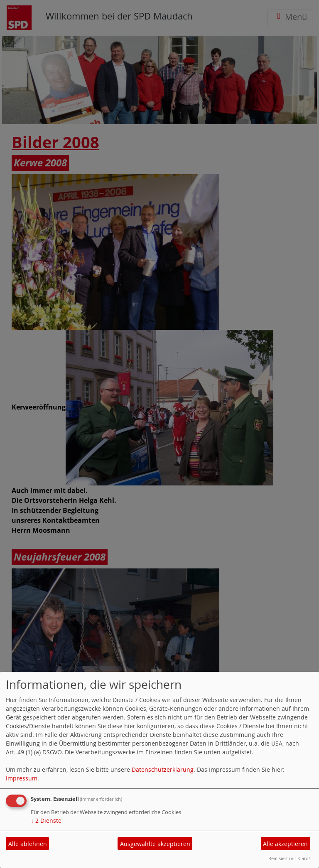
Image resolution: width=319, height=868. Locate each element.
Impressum (22, 778)
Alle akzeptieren (285, 844)
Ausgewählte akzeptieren (155, 844)
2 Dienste (46, 820)
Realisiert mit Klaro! (289, 858)
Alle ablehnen (28, 844)
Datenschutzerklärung (163, 769)
